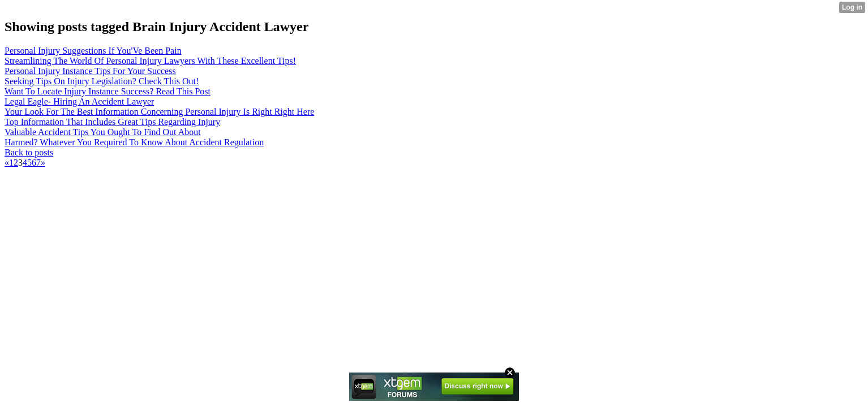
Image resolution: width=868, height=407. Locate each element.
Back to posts (29, 152)
